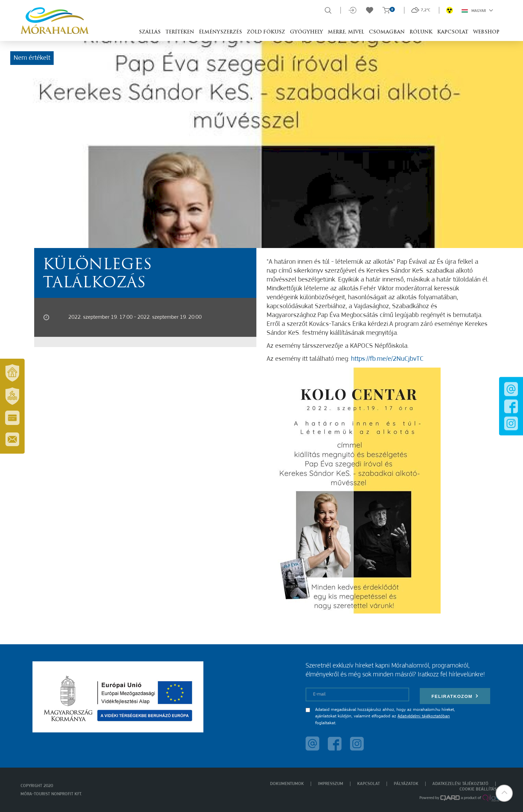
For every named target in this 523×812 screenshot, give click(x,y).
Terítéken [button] (180, 32)
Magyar (477, 10)
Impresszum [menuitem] (331, 784)
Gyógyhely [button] (306, 32)
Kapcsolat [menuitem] (368, 784)
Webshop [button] (486, 32)
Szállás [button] (150, 32)
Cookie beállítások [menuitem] (481, 789)
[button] (504, 793)
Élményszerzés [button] (220, 32)
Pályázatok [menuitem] (406, 784)
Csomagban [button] (387, 32)
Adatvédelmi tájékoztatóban (424, 716)
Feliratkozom (455, 696)
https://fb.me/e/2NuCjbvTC (387, 359)
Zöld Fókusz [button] (266, 32)
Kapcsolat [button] (453, 32)
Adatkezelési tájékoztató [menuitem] (460, 784)
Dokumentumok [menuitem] (287, 784)
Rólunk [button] (421, 32)
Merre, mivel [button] (346, 32)
